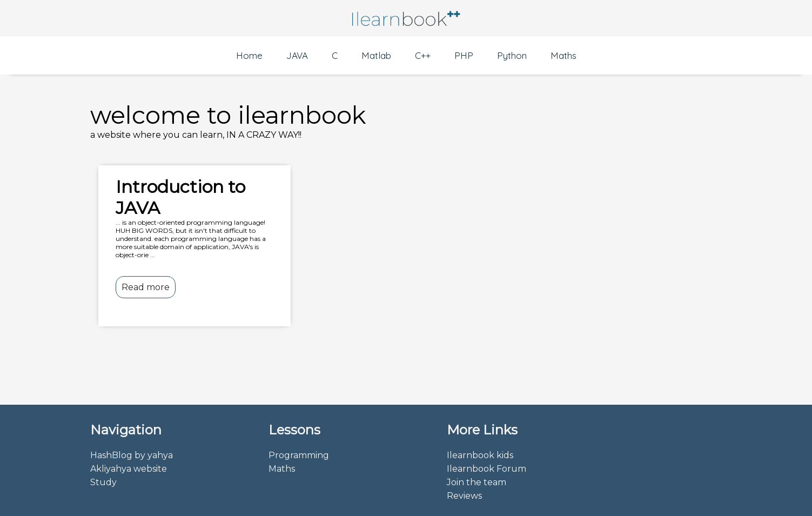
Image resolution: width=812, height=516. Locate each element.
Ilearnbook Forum (486, 469)
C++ (423, 55)
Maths (563, 55)
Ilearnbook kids (480, 455)
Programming (299, 455)
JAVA (297, 55)
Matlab (376, 55)
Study (103, 482)
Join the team (477, 482)
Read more (146, 287)
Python (512, 55)
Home (249, 55)
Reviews (464, 496)
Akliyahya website (129, 469)
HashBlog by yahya (132, 455)
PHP (464, 55)
